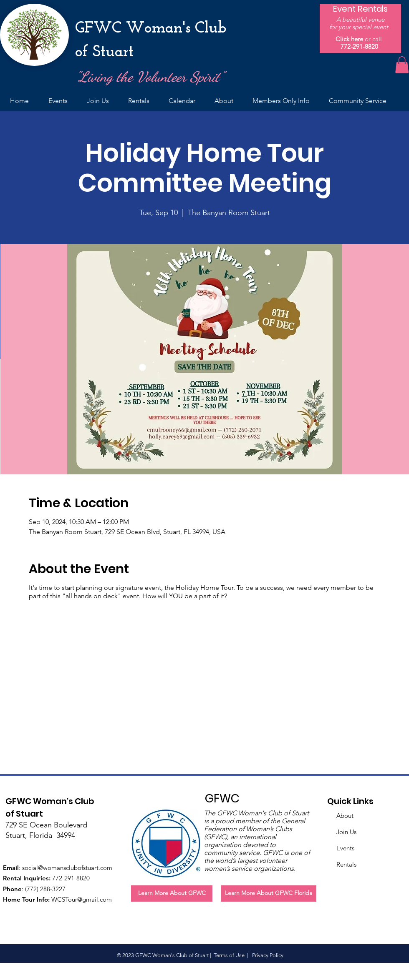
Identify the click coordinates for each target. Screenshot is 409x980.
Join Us (346, 832)
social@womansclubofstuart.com (67, 868)
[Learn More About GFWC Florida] (269, 894)
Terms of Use (229, 955)
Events (345, 848)
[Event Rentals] (360, 9)
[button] (402, 65)
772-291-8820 (359, 46)
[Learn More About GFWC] (172, 894)
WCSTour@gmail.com (82, 899)
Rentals (346, 864)
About (345, 816)
